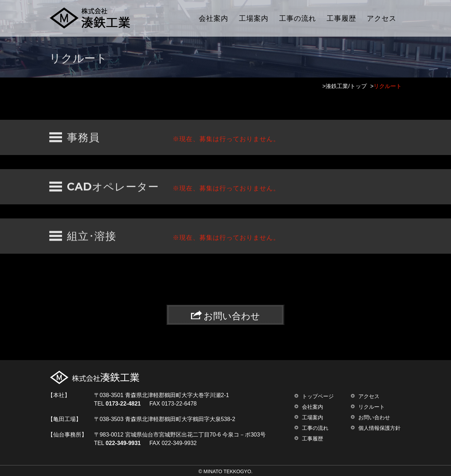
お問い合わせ (374, 417)
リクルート (372, 407)
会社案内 (214, 18)
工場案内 (254, 18)
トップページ (318, 396)
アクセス (382, 18)
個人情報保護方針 (379, 428)
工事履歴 (341, 18)
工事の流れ (298, 18)
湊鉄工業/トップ (346, 86)
